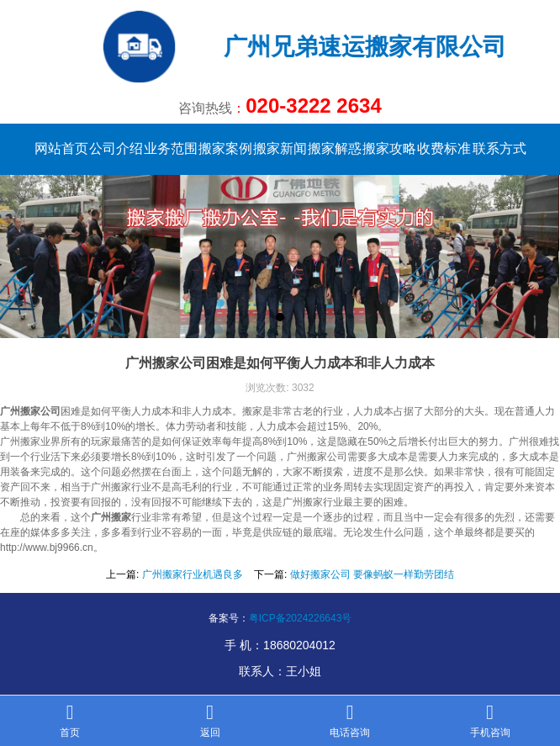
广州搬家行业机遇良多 (193, 574)
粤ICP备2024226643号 (301, 618)
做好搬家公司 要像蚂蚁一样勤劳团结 (372, 574)
